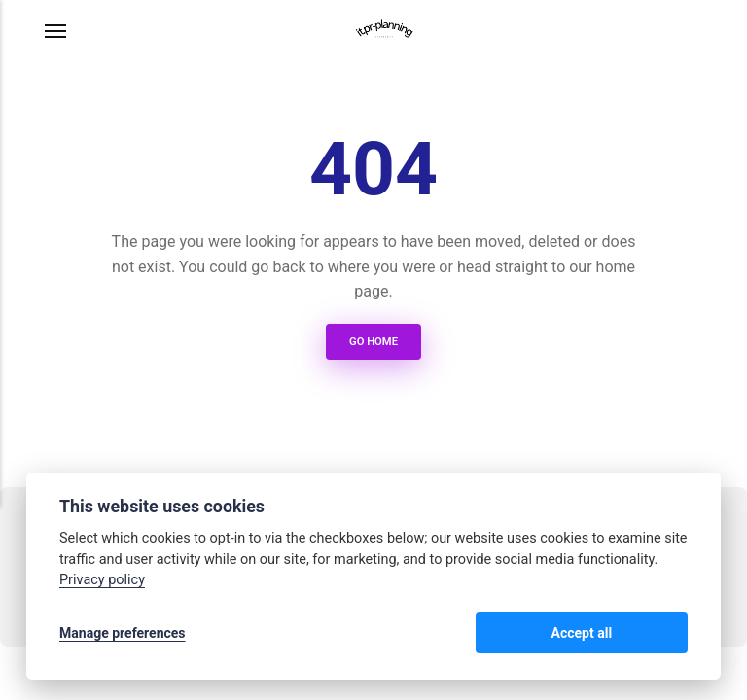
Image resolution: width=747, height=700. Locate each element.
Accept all (637, 634)
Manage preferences (123, 634)
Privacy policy (102, 582)
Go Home (373, 342)
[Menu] (56, 31)
